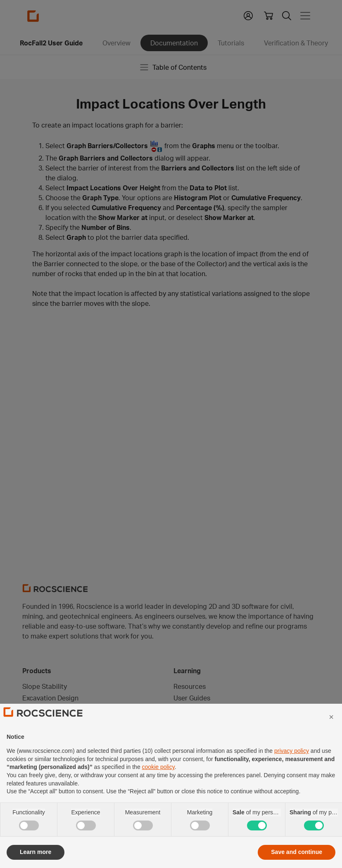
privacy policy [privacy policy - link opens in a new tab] (292, 769)
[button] (331, 736)
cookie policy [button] (158, 785)
